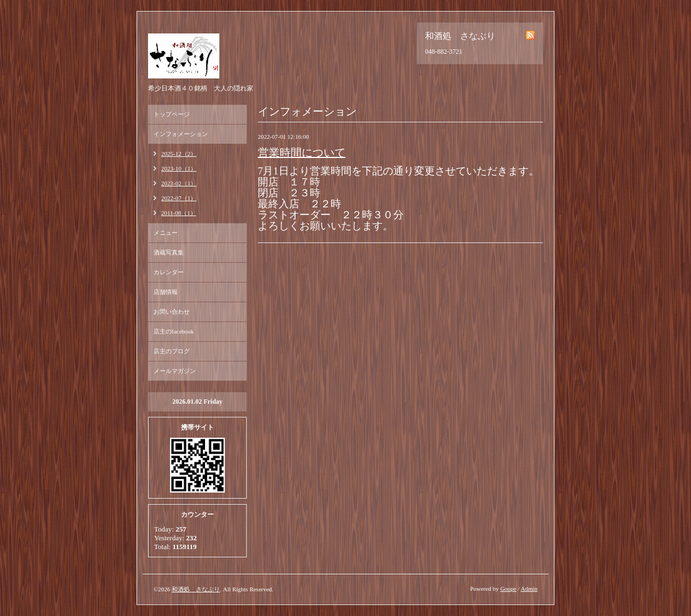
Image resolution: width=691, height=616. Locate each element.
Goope (508, 589)
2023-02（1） (179, 183)
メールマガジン (175, 371)
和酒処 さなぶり (196, 589)
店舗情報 (166, 292)
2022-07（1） (179, 198)
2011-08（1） (179, 213)
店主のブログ (172, 351)
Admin (529, 589)
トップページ (172, 114)
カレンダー (169, 272)
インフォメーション (181, 134)
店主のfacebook (174, 331)
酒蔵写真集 (169, 252)
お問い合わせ (172, 312)
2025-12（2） (179, 154)
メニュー (166, 233)
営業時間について (302, 152)
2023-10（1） (179, 168)
